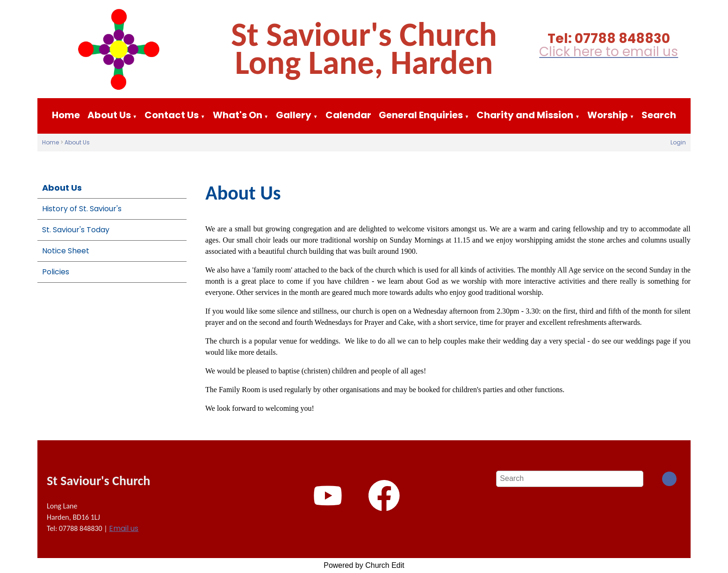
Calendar (348, 115)
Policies (56, 272)
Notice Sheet (66, 251)
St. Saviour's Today (76, 230)
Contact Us (172, 115)
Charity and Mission (525, 115)
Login (678, 142)
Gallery (294, 115)
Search (659, 115)
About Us (109, 115)
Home (66, 115)
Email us (124, 528)
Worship (608, 115)
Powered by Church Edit (364, 565)
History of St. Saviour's (82, 209)
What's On (238, 115)
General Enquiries (421, 115)
